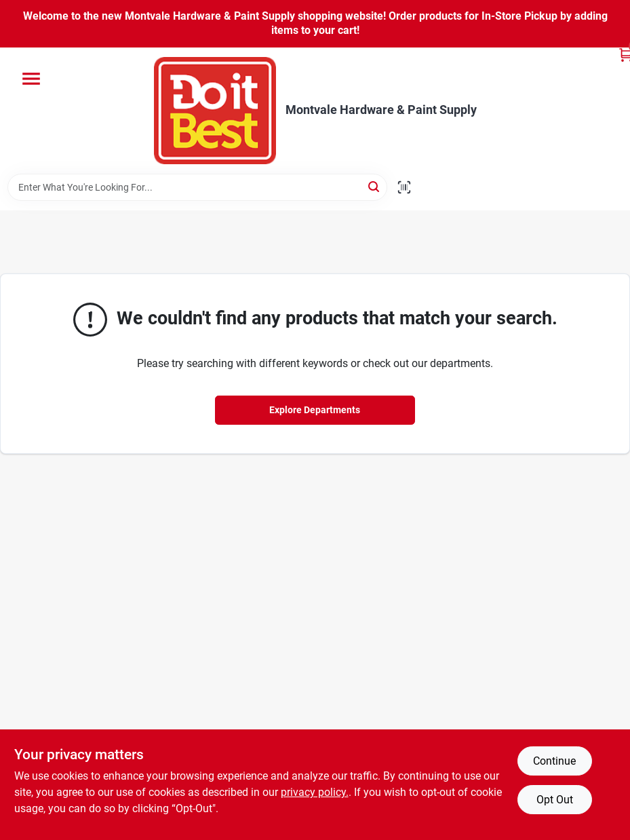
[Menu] (31, 79)
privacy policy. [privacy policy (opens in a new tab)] (315, 792)
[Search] (375, 186)
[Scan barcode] (404, 187)
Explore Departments (315, 410)
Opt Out (555, 800)
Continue (554, 761)
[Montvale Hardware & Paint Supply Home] (215, 111)
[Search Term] (197, 187)
